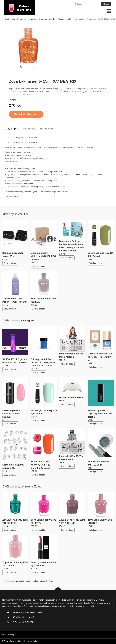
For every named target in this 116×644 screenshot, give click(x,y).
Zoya (37, 486)
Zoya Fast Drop (32, 187)
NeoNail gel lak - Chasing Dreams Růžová (11, 414)
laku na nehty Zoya (49, 181)
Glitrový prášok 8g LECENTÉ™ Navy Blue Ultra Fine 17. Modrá (43, 362)
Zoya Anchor (43, 175)
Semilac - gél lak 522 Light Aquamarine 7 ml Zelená (100, 414)
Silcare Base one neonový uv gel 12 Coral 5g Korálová (41, 465)
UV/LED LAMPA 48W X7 (72, 397)
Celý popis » (14, 100)
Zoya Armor (28, 184)
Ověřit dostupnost (26, 114)
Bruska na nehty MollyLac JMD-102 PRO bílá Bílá (43, 256)
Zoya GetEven (74, 175)
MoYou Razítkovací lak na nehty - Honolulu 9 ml (100, 357)
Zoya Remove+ (56, 172)
